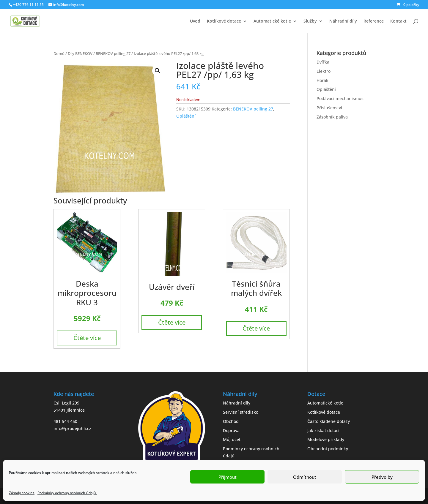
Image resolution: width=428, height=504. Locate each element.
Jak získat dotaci (323, 430)
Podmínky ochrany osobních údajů (67, 493)
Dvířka (323, 62)
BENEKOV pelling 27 (113, 53)
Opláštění (186, 116)
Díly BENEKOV (80, 53)
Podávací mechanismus (340, 98)
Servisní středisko (241, 412)
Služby (310, 21)
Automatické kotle (272, 21)
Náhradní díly (343, 21)
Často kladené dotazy (329, 421)
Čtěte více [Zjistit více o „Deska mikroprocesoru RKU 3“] (87, 338)
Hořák (322, 80)
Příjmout (228, 477)
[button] (158, 71)
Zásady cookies (22, 493)
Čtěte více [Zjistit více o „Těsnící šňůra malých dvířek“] (256, 328)
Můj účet (232, 439)
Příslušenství (329, 108)
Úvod (195, 21)
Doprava (231, 430)
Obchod (231, 421)
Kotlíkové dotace (224, 21)
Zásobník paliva (332, 117)
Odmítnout (305, 477)
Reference (374, 21)
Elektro (324, 71)
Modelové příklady (326, 439)
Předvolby (382, 477)
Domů (59, 53)
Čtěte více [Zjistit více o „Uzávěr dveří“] (172, 322)
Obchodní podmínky (328, 449)
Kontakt (398, 21)
